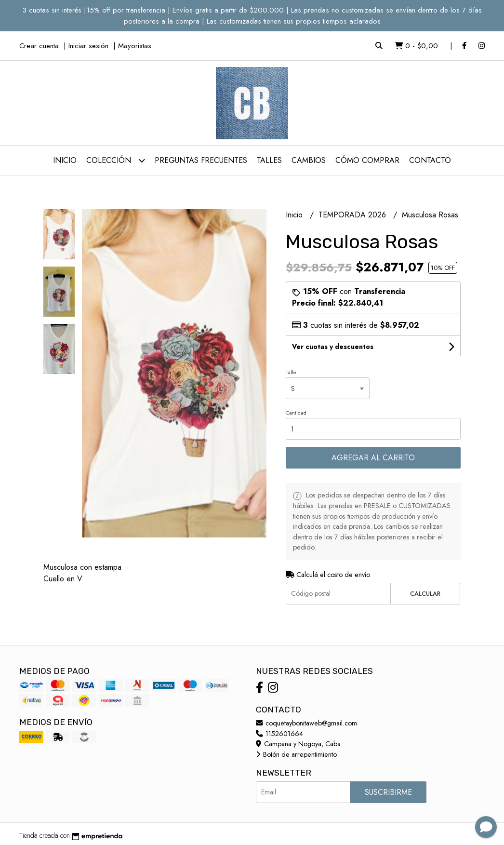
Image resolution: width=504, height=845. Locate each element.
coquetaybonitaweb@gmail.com (306, 723)
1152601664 (279, 734)
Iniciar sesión (88, 46)
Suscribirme (388, 792)
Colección (116, 160)
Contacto (430, 160)
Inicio (65, 160)
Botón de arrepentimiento (296, 754)
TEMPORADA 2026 (353, 215)
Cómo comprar (367, 160)
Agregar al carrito (373, 458)
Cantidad (296, 413)
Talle (291, 372)
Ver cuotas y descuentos (333, 347)
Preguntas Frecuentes (201, 160)
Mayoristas (135, 46)
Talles (269, 160)
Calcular (425, 594)
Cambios (309, 160)
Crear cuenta (39, 46)
